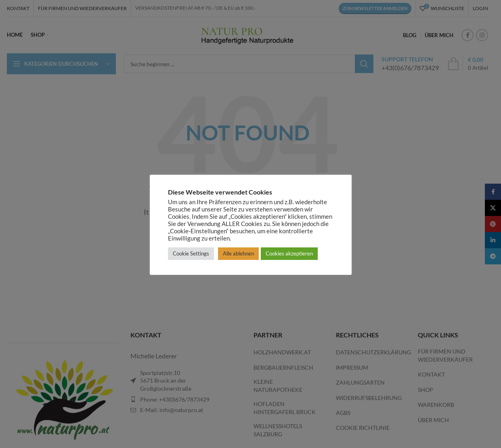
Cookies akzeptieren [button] (289, 253)
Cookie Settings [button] (191, 253)
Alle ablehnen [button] (238, 253)
